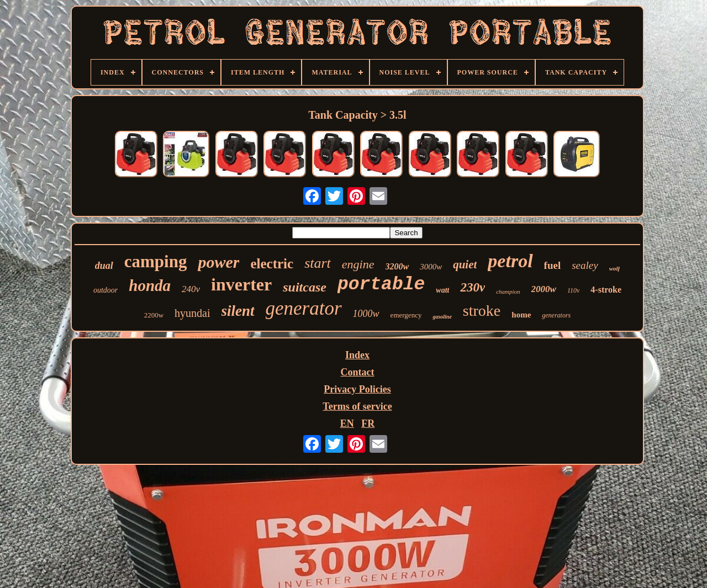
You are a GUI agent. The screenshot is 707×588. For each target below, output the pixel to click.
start (318, 263)
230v (473, 287)
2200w (154, 315)
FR (368, 423)
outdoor (105, 290)
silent (238, 311)
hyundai (192, 313)
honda (150, 285)
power (218, 262)
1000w (366, 314)
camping (156, 261)
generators (556, 315)
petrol (510, 261)
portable (381, 285)
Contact (358, 372)
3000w (431, 267)
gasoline (442, 317)
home (521, 315)
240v (191, 289)
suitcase (305, 287)
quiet (465, 264)
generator (304, 308)
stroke (482, 311)
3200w (397, 266)
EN (347, 423)
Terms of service (357, 406)
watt (442, 290)
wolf (615, 268)
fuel (553, 265)
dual (104, 266)
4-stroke (606, 290)
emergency (406, 315)
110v (573, 290)
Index (357, 355)
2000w (544, 289)
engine (358, 264)
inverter (241, 284)
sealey (585, 265)
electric (272, 264)
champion (508, 292)
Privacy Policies (357, 389)
